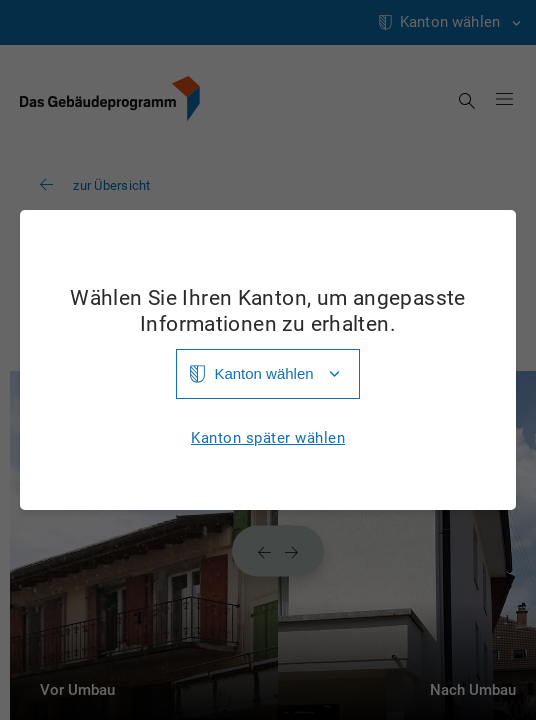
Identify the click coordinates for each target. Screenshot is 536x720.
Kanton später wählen (268, 438)
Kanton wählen (263, 373)
